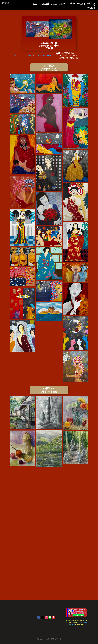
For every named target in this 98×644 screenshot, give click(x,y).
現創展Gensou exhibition (58, 4)
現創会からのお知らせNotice (77, 4)
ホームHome (35, 4)
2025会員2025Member (44, 4)
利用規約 (73, 625)
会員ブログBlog (91, 4)
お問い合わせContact (90, 8)
